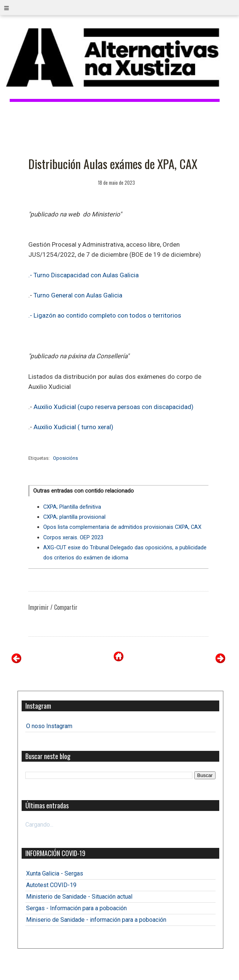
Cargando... (39, 825)
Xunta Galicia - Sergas (55, 873)
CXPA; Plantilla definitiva (72, 507)
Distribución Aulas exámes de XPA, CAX (113, 164)
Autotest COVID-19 (51, 885)
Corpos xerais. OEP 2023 (73, 537)
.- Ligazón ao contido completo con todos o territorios (105, 315)
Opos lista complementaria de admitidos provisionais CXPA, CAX (122, 527)
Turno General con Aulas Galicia (77, 295)
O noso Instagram (49, 726)
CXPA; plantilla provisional (74, 517)
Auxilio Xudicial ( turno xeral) (73, 427)
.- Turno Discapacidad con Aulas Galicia (84, 275)
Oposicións (65, 458)
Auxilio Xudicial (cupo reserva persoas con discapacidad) (114, 407)
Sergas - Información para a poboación (76, 908)
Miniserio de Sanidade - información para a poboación (96, 920)
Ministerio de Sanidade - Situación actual (79, 897)
